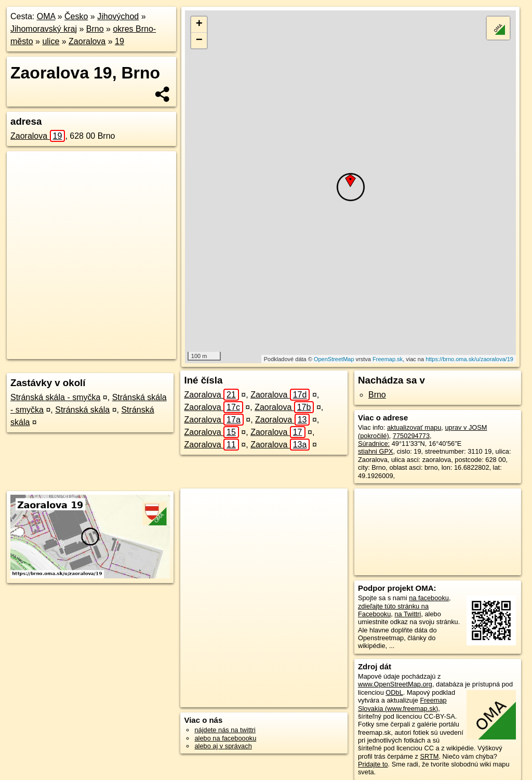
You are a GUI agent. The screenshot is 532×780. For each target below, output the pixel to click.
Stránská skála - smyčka (55, 397)
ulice (51, 41)
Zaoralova (87, 41)
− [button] (199, 41)
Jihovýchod (118, 16)
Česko (76, 16)
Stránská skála (82, 410)
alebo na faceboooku (225, 738)
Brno (95, 29)
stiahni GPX (376, 451)
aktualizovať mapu (414, 427)
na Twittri (408, 614)
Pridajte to (373, 764)
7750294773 (411, 436)
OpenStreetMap (334, 359)
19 (119, 41)
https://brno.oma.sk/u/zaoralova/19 (469, 359)
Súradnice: (374, 444)
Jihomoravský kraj (44, 29)
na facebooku (429, 598)
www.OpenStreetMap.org (395, 684)
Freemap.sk (388, 359)
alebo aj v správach (223, 746)
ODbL (394, 692)
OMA (46, 16)
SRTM (429, 756)
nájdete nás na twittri (225, 730)
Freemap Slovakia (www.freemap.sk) (402, 704)
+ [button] (199, 24)
